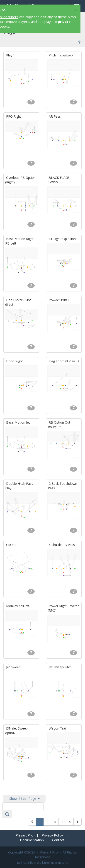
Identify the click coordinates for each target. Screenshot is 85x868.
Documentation (32, 840)
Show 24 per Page (24, 799)
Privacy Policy (52, 835)
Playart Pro (24, 835)
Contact (58, 840)
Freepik (39, 863)
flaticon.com (59, 863)
